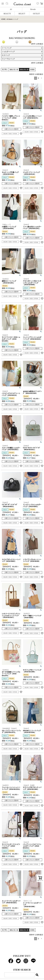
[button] (41, 78)
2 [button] (38, 78)
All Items (10, 19)
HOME (3, 19)
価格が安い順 (14, 70)
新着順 (32, 70)
